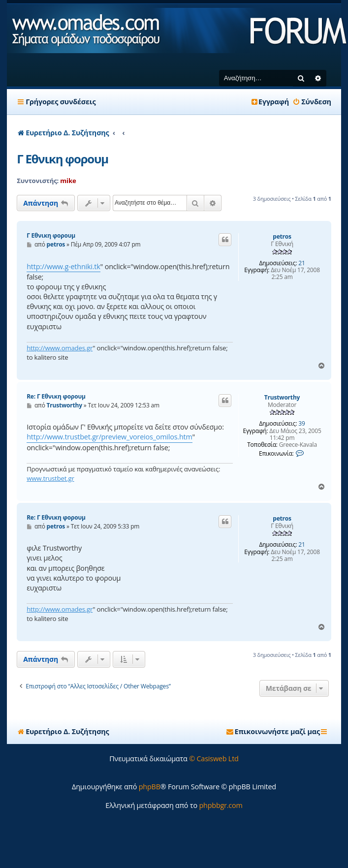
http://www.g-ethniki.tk (63, 266)
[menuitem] (312, 102)
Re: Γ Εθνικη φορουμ (56, 396)
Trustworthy (282, 398)
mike (68, 181)
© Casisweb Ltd (214, 759)
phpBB (150, 787)
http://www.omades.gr (60, 348)
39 (301, 424)
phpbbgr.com (221, 805)
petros (282, 237)
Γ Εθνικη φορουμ (63, 159)
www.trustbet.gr (50, 478)
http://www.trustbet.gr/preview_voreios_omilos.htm (109, 437)
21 (301, 263)
